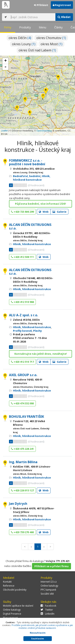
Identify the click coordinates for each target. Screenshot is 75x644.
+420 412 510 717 (22, 362)
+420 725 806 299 (22, 212)
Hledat (64, 17)
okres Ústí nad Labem (37, 50)
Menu (42, 27)
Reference (9, 586)
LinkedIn (47, 614)
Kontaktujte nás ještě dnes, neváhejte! (41, 354)
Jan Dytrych (18, 504)
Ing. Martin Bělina (23, 462)
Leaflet (4, 131)
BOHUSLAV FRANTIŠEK (26, 417)
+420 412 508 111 (22, 257)
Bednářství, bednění (27, 176)
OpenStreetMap (44, 131)
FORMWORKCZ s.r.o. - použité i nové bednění (27, 162)
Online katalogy (49, 586)
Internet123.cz (49, 582)
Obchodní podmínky (15, 590)
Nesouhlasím (38, 633)
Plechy (37, 331)
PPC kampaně (48, 590)
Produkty (25, 27)
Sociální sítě (47, 594)
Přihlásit (41, 5)
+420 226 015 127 (22, 490)
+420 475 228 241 (22, 449)
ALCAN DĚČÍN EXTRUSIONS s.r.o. (30, 226)
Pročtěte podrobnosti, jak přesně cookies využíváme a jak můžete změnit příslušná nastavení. (42, 626)
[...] (32, 17)
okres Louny (24, 44)
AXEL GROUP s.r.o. (23, 375)
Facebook (48, 606)
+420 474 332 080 (22, 403)
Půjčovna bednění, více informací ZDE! (40, 204)
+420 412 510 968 (22, 302)
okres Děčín (20, 38)
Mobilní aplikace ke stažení (18, 606)
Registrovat (62, 5)
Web (44, 212)
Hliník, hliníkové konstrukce (32, 178)
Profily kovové (22, 331)
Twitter (47, 610)
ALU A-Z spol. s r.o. (23, 315)
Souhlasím (37, 638)
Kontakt (7, 582)
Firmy (8, 27)
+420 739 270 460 (22, 532)
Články (58, 27)
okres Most (51, 44)
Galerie (59, 212)
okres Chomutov (51, 38)
